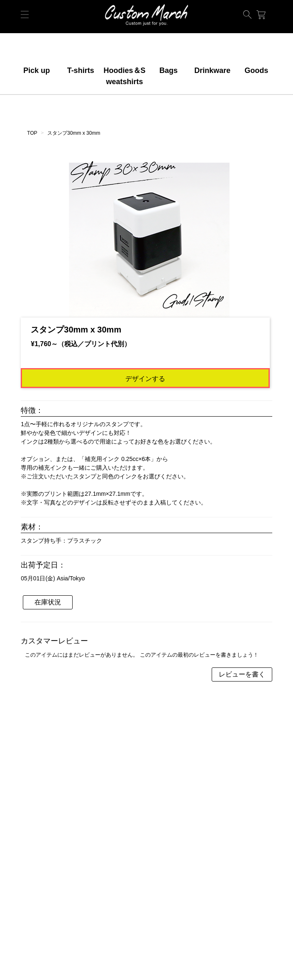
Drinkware (212, 70)
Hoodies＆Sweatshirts (125, 76)
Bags (168, 70)
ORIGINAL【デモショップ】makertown (146, 15)
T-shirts (81, 70)
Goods (256, 70)
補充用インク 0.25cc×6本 (118, 459)
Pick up (37, 70)
